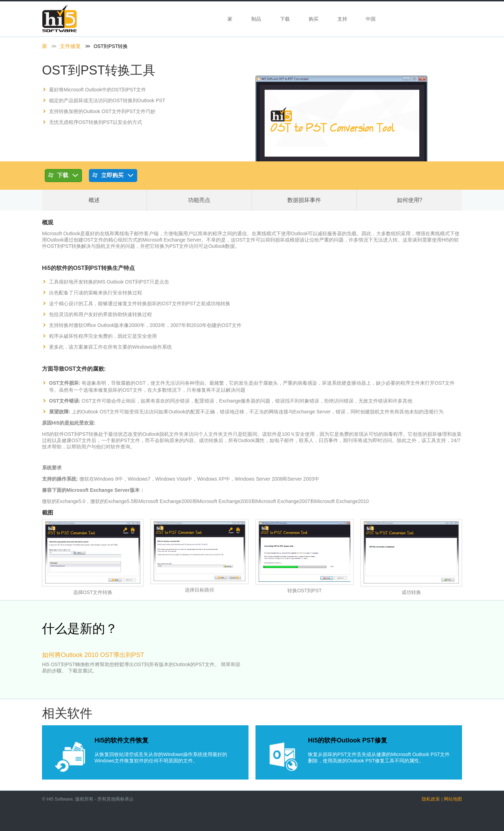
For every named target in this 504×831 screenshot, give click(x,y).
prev (33, 664)
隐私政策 (431, 799)
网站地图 (453, 799)
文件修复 (70, 46)
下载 (285, 19)
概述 (94, 200)
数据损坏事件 (304, 200)
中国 (371, 19)
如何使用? (410, 200)
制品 (256, 19)
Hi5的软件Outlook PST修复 (348, 740)
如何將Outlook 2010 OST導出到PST (93, 655)
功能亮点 (199, 200)
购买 (314, 19)
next (471, 664)
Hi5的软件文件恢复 (121, 740)
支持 (342, 19)
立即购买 (113, 176)
